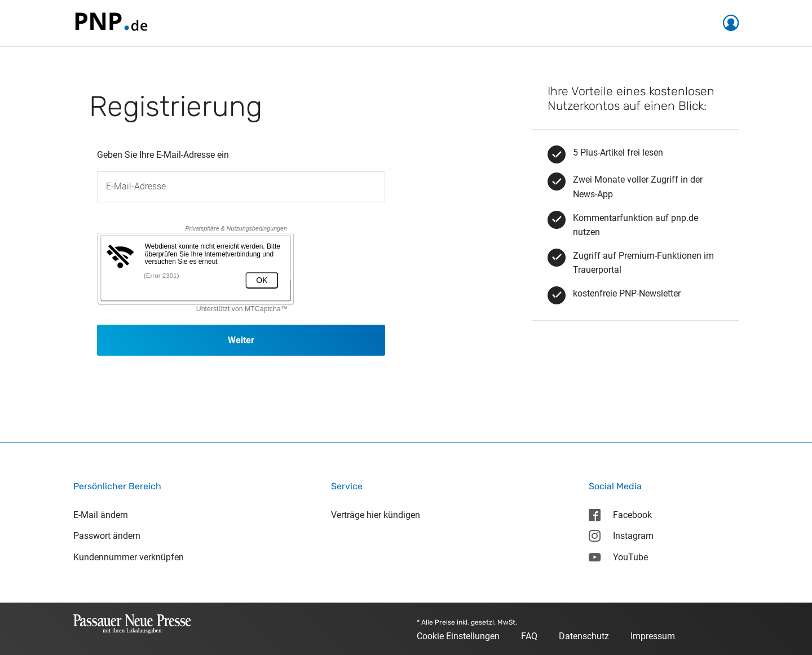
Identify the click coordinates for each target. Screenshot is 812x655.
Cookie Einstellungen (458, 636)
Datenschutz (584, 636)
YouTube (618, 557)
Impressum (653, 636)
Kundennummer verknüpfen (129, 557)
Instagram (621, 536)
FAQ (529, 636)
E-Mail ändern (101, 515)
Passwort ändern (107, 536)
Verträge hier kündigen (376, 515)
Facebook (620, 515)
